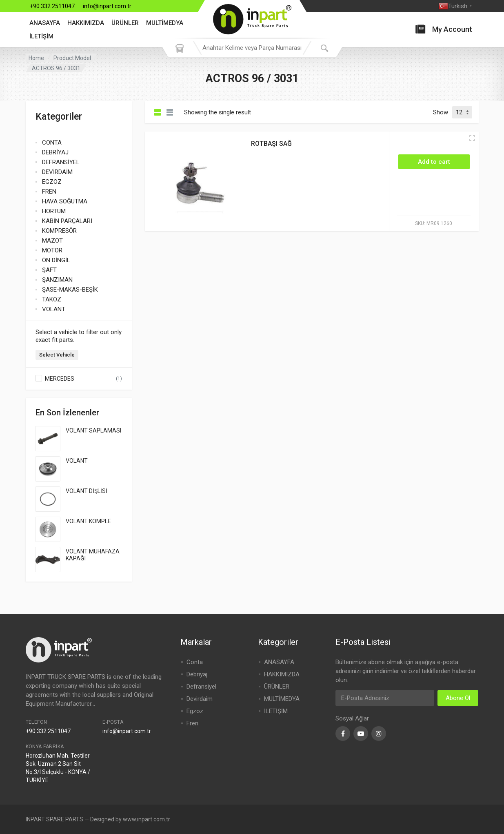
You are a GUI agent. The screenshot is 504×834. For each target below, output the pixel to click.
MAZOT (52, 241)
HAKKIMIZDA (86, 23)
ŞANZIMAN (57, 280)
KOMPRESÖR (59, 231)
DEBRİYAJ (55, 152)
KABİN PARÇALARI (67, 221)
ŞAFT (49, 270)
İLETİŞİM (41, 36)
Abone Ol (458, 698)
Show (441, 112)
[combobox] (252, 48)
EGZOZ (52, 182)
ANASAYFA (45, 23)
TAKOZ (52, 299)
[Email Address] (385, 698)
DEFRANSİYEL (61, 162)
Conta (195, 662)
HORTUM (54, 211)
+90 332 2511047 (52, 6)
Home (36, 58)
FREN (49, 192)
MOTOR (52, 250)
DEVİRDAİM (57, 172)
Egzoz (195, 711)
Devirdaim (200, 699)
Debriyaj (197, 674)
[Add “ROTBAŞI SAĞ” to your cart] (434, 162)
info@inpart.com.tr (107, 6)
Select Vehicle (57, 355)
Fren (192, 723)
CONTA (52, 143)
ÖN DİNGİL (56, 260)
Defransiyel (201, 687)
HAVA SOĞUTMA (65, 201)
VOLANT (54, 309)
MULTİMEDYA (165, 23)
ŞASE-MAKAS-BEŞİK (70, 290)
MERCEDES (60, 379)
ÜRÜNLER (125, 23)
